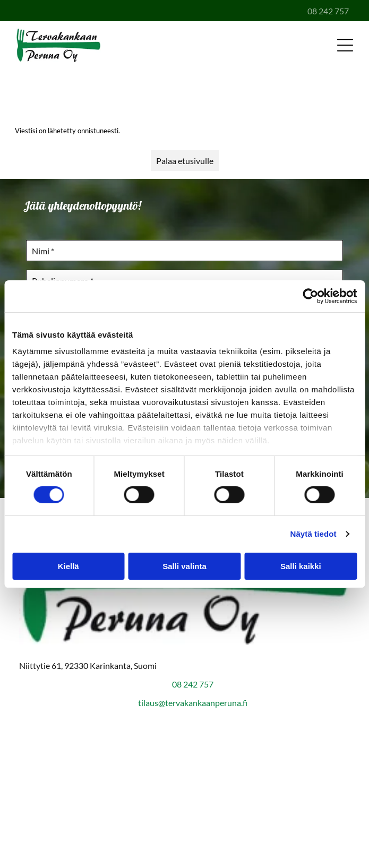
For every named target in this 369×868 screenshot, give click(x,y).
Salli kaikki (301, 566)
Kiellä (68, 566)
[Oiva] (184, 817)
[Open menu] (345, 45)
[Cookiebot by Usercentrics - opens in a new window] (310, 296)
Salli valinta (184, 566)
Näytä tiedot (314, 534)
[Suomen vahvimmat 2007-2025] (184, 763)
